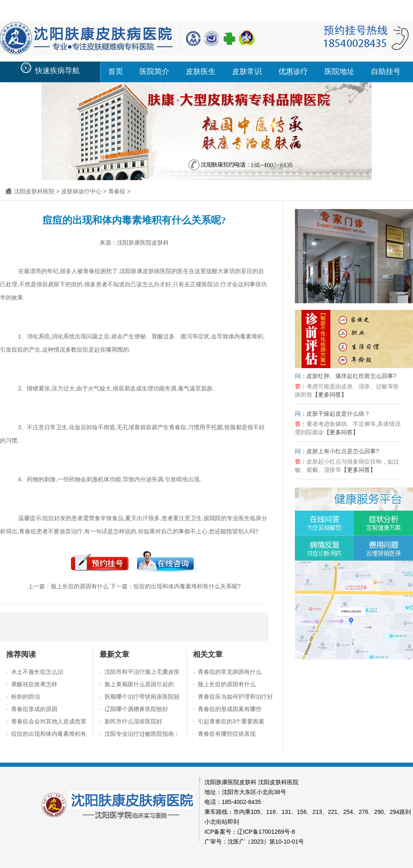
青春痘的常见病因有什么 (230, 672)
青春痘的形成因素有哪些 (230, 709)
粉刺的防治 (26, 697)
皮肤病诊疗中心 (81, 191)
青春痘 (117, 191)
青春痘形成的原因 (34, 709)
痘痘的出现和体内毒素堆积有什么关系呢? (187, 586)
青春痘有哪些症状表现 (227, 734)
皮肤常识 (247, 71)
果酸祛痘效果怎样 (34, 684)
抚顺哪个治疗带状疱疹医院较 (142, 697)
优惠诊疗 (293, 71)
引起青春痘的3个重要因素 (231, 721)
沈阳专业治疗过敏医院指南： (142, 734)
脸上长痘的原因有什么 (80, 586)
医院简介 (154, 71)
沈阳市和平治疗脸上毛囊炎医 (142, 672)
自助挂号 (386, 71)
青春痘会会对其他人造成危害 (49, 721)
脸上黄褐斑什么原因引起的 (139, 684)
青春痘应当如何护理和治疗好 (235, 697)
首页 (116, 71)
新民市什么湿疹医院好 (133, 721)
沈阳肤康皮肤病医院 (145, 271)
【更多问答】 (330, 395)
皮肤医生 (201, 71)
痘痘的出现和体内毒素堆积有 (49, 734)
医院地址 (339, 71)
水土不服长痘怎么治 (37, 672)
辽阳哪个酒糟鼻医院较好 (136, 709)
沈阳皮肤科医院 (34, 191)
